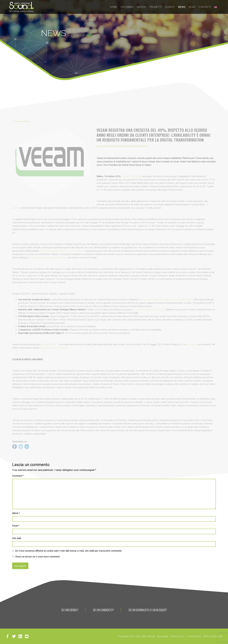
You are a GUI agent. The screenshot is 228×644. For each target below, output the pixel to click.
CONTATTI (205, 7)
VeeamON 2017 (50, 344)
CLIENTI (170, 7)
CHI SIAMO (127, 7)
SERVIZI (141, 7)
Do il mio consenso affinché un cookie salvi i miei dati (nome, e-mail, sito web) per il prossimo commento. (69, 551)
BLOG (192, 7)
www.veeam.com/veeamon (54, 348)
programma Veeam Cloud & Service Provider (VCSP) (167, 300)
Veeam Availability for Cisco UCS (149, 310)
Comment (18, 476)
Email (16, 526)
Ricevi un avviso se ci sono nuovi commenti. (36, 557)
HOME (113, 7)
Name (16, 513)
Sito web (17, 538)
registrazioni (192, 344)
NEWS (182, 7)
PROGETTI (156, 7)
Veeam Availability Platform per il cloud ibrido (62, 251)
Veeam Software (132, 176)
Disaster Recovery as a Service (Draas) (48, 258)
